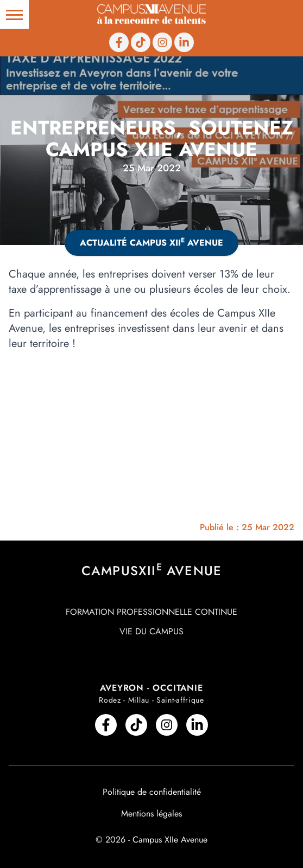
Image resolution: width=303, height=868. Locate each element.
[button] (14, 14)
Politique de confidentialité (152, 792)
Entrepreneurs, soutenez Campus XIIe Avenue (152, 139)
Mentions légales (151, 814)
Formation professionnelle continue (151, 612)
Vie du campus (151, 631)
